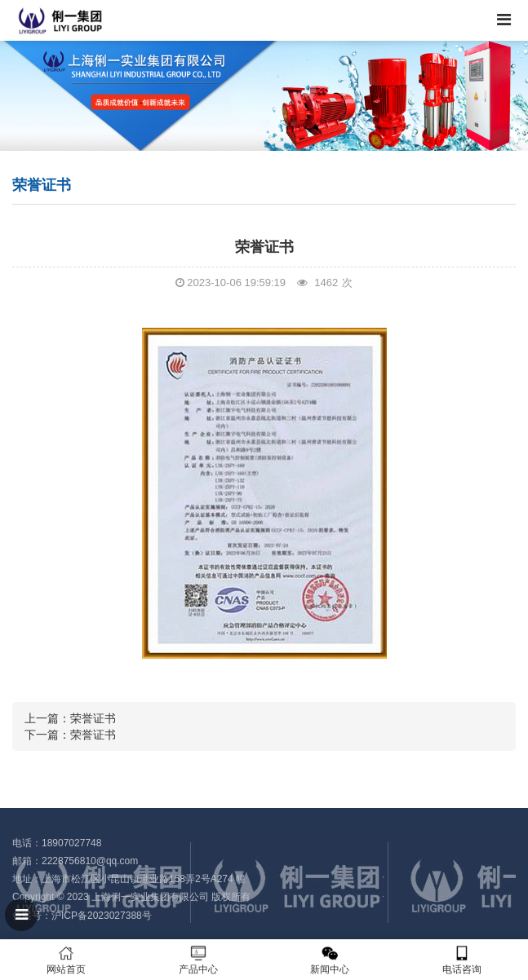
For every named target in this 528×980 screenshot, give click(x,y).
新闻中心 (331, 960)
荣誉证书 (93, 718)
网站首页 (66, 960)
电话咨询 (462, 960)
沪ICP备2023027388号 (102, 916)
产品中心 (198, 960)
